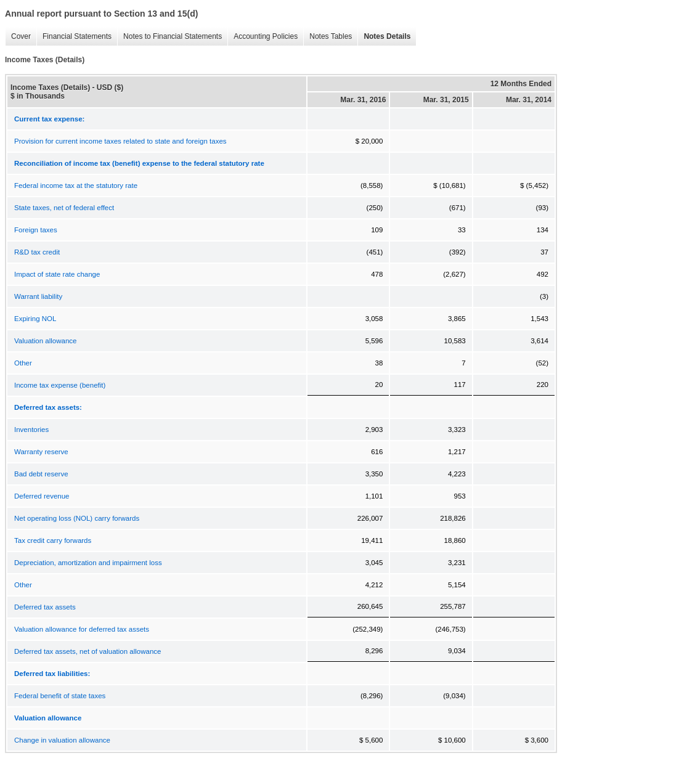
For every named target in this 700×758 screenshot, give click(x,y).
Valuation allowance (45, 341)
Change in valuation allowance (62, 740)
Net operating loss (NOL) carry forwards (77, 518)
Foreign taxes (36, 230)
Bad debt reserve (41, 474)
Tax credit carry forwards (53, 540)
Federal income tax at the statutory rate (76, 185)
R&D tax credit (37, 252)
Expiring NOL (35, 319)
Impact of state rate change (57, 274)
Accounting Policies (262, 37)
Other (23, 363)
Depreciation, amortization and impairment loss (88, 563)
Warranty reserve (41, 452)
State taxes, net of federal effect (64, 208)
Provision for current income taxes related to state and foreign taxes (120, 141)
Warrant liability (38, 296)
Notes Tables (328, 37)
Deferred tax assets (45, 607)
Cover (18, 37)
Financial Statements (74, 37)
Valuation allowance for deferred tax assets (82, 629)
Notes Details (384, 37)
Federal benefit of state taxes (60, 696)
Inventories (31, 430)
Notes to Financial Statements (169, 37)
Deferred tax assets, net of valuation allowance (87, 651)
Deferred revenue (42, 496)
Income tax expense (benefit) (60, 385)
